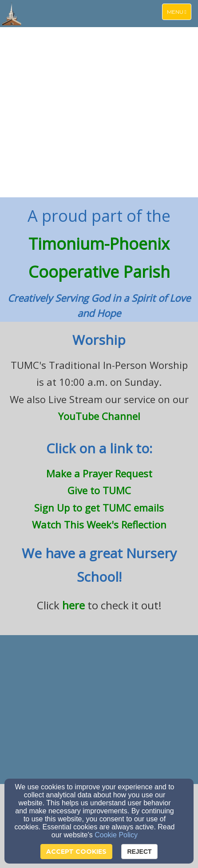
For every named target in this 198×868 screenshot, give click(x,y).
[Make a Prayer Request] (99, 473)
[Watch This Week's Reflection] (99, 526)
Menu (179, 11)
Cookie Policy (116, 835)
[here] (73, 607)
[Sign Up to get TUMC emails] (99, 509)
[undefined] (99, 711)
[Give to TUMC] (99, 490)
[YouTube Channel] (99, 418)
